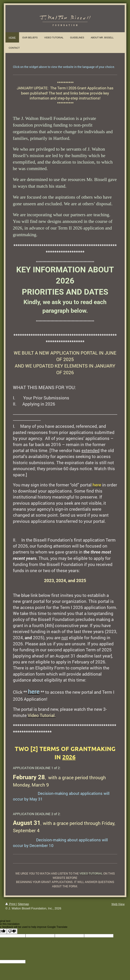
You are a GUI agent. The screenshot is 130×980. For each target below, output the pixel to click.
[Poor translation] (12, 931)
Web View (118, 904)
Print (11, 904)
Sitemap (23, 904)
